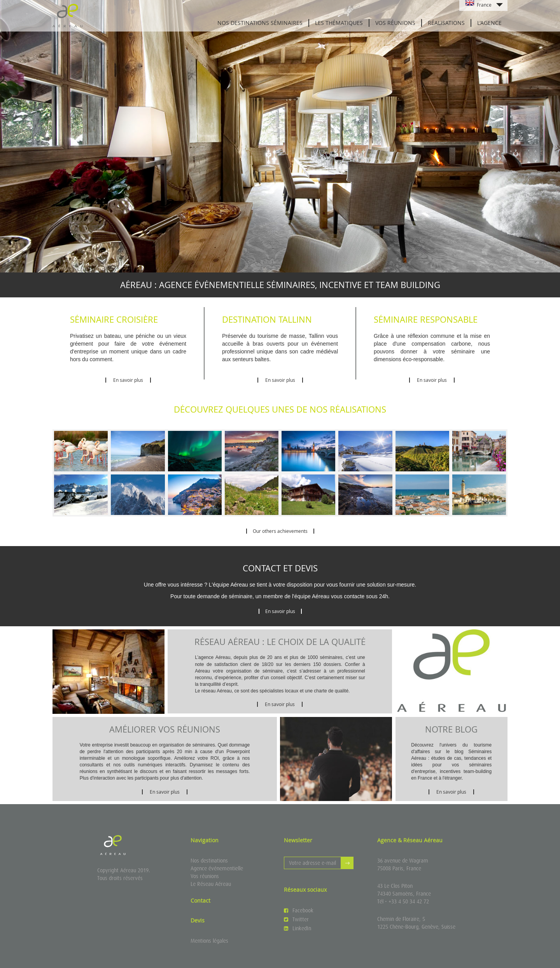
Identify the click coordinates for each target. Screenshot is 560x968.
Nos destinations (209, 861)
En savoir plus (128, 380)
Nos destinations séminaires (260, 23)
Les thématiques (339, 23)
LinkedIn (297, 928)
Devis (198, 920)
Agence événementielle (217, 868)
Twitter (296, 919)
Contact (200, 900)
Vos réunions (395, 23)
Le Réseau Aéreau (211, 884)
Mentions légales (209, 941)
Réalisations (446, 23)
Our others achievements (280, 531)
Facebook (299, 910)
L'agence (489, 23)
